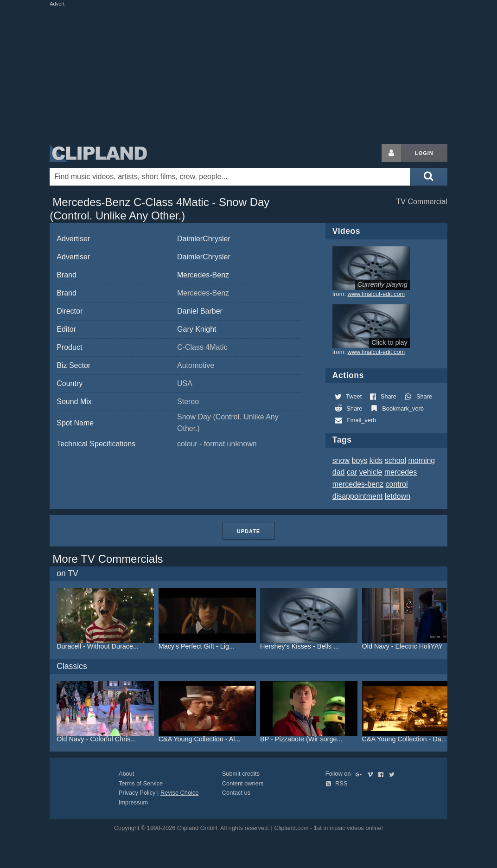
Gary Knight (197, 329)
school (395, 460)
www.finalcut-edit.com (376, 294)
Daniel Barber (200, 311)
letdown (398, 496)
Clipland (98, 153)
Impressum (133, 802)
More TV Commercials (108, 559)
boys (360, 460)
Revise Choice (180, 793)
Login (424, 153)
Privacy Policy (137, 793)
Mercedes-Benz (203, 275)
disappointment (358, 496)
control (397, 484)
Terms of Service (141, 783)
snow (341, 460)
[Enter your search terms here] (230, 177)
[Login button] (391, 153)
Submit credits (241, 774)
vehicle (371, 472)
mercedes (401, 472)
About (126, 774)
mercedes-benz (358, 484)
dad (339, 472)
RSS (337, 783)
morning (421, 460)
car (352, 472)
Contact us (236, 793)
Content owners (243, 783)
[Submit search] (428, 177)
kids (376, 460)
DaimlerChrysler (204, 239)
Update (248, 531)
